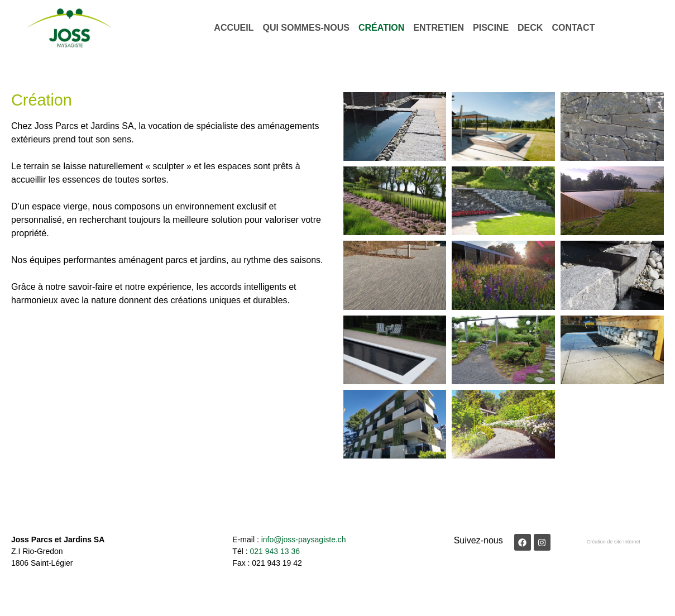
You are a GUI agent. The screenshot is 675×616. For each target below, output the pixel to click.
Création (381, 28)
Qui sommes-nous (306, 28)
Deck (530, 28)
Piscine (491, 28)
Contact (573, 28)
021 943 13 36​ (275, 551)
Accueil (234, 28)
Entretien (439, 28)
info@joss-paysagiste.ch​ (304, 539)
